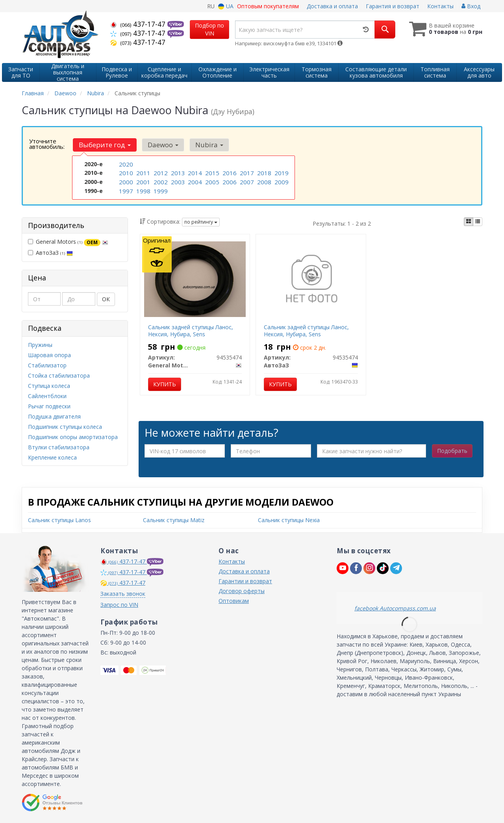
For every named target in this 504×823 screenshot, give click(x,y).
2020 (125, 164)
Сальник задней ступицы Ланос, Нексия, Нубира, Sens (191, 331)
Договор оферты (242, 591)
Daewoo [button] (160, 145)
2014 (194, 172)
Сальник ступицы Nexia (289, 520)
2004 (194, 181)
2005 (211, 181)
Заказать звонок (123, 594)
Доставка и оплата (332, 6)
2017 (246, 172)
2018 (263, 172)
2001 (143, 181)
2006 (229, 181)
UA (226, 6)
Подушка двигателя (54, 416)
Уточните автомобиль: (47, 144)
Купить (165, 384)
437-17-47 (139, 24)
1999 (160, 189)
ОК (106, 299)
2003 (177, 181)
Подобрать (452, 451)
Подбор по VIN (209, 29)
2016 (229, 172)
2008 (263, 181)
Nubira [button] (205, 145)
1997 (125, 189)
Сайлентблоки (47, 396)
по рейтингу (201, 222)
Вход (471, 6)
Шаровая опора (49, 355)
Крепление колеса (52, 457)
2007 (246, 181)
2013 (177, 172)
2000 (125, 181)
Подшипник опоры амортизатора (73, 437)
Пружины (40, 345)
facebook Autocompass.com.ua (395, 608)
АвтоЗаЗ (50, 253)
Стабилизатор (47, 365)
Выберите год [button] (104, 145)
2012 (160, 172)
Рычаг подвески (49, 406)
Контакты (440, 6)
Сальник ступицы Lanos (59, 520)
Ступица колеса (49, 386)
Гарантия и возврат (393, 6)
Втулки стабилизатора (59, 447)
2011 (143, 172)
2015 (211, 172)
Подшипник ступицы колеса (65, 427)
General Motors (68, 242)
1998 (143, 189)
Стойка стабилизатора (59, 375)
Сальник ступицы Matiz (174, 520)
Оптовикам (234, 601)
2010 (125, 172)
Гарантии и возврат (245, 581)
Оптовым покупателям (268, 6)
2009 (281, 181)
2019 (281, 172)
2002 (160, 181)
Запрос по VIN (119, 605)
